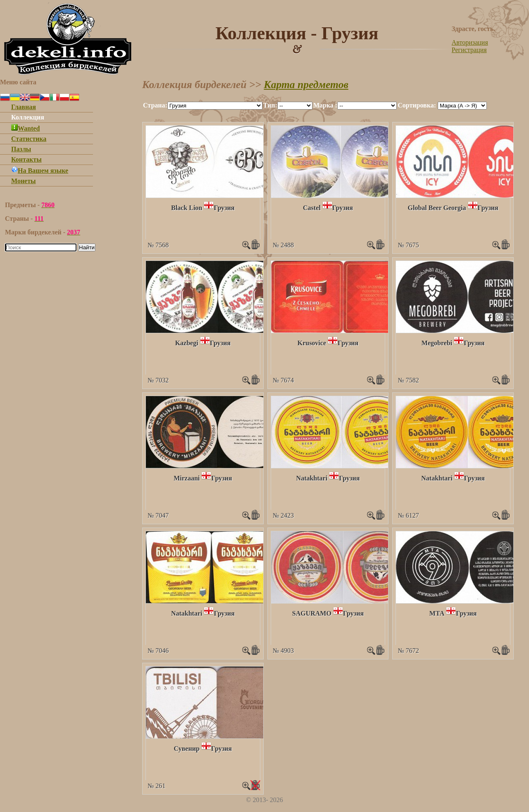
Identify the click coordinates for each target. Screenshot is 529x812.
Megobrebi (437, 343)
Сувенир (187, 749)
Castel (312, 208)
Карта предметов (306, 85)
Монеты (24, 181)
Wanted (25, 128)
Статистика (29, 139)
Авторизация (470, 42)
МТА (437, 613)
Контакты (26, 159)
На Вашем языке (40, 171)
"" (215, 106)
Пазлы (21, 149)
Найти (87, 247)
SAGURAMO (312, 613)
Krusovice (312, 343)
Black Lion (187, 208)
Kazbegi (187, 343)
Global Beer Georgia (437, 208)
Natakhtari (312, 478)
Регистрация (469, 50)
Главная (24, 107)
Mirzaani (187, 478)
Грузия (224, 208)
